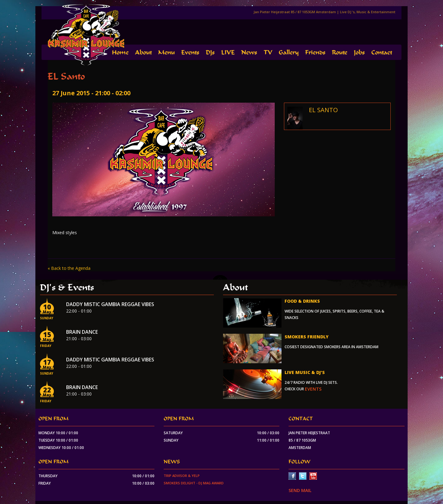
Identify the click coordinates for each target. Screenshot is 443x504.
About (143, 52)
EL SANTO (323, 110)
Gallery (289, 52)
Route (340, 52)
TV (268, 52)
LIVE (228, 52)
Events (190, 52)
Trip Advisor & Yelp (182, 476)
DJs (210, 52)
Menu (166, 52)
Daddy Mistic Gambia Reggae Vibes (110, 304)
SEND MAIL (300, 490)
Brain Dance (82, 332)
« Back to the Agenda (69, 268)
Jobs (359, 52)
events (313, 389)
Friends (315, 52)
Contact (382, 52)
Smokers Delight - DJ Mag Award (194, 483)
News (249, 52)
